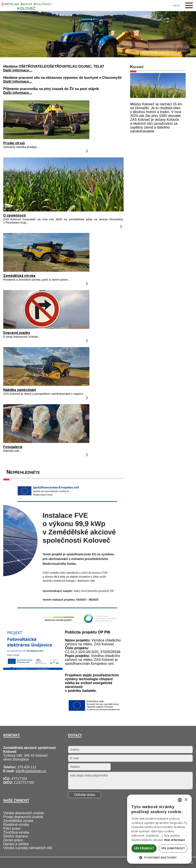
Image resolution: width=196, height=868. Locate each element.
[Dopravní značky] (46, 328)
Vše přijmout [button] (144, 848)
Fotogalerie (13, 447)
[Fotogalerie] (46, 442)
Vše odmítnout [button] (173, 848)
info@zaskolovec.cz (31, 771)
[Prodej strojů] (46, 138)
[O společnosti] (63, 210)
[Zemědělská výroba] (46, 271)
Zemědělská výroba (19, 276)
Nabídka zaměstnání (19, 390)
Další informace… (18, 70)
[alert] (159, 829)
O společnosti (14, 215)
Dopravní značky (17, 333)
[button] (159, 857)
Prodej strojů (14, 143)
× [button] (186, 800)
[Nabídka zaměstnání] (46, 385)
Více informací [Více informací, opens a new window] (175, 840)
